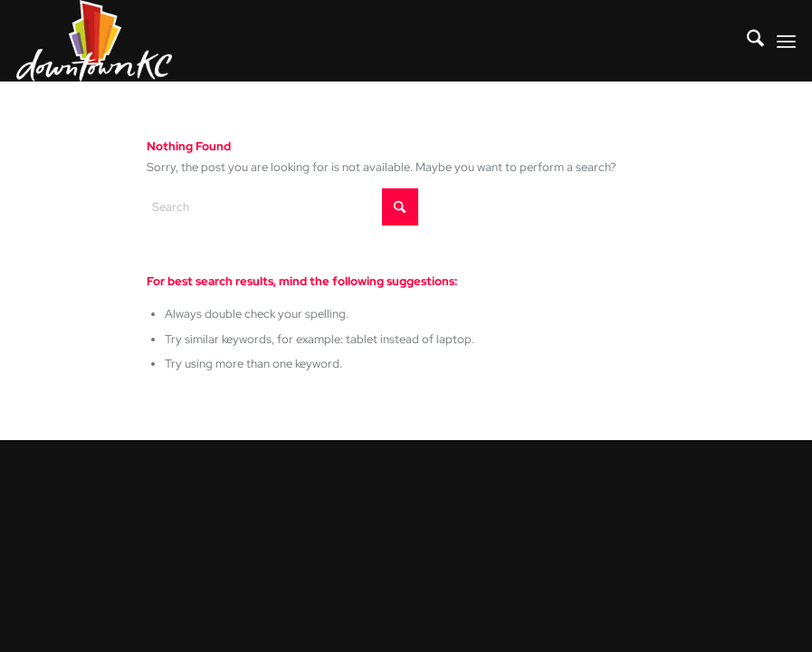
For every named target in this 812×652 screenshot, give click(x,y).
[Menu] (786, 41)
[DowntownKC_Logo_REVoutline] (94, 41)
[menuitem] (746, 41)
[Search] (746, 41)
